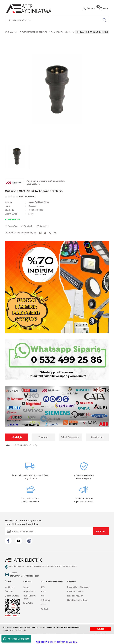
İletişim (26, 587)
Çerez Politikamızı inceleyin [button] (15, 630)
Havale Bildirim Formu (29, 597)
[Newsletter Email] (57, 531)
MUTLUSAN (45, 600)
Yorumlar (43, 437)
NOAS (43, 591)
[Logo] (32, 8)
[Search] (57, 20)
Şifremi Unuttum (12, 596)
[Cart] (104, 8)
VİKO (43, 596)
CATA (43, 587)
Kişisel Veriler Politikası (77, 600)
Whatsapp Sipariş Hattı (16, 639)
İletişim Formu (29, 591)
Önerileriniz (97, 437)
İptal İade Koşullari (75, 596)
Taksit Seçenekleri (71, 437)
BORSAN (44, 609)
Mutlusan (32, 206)
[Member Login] (89, 8)
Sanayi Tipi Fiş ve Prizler (39, 202)
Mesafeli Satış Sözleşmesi (79, 587)
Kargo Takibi (28, 603)
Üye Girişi (9, 591)
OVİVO (43, 605)
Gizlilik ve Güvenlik (75, 591)
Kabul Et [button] (100, 629)
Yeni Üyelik (10, 587)
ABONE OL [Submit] (101, 531)
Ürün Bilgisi (17, 437)
